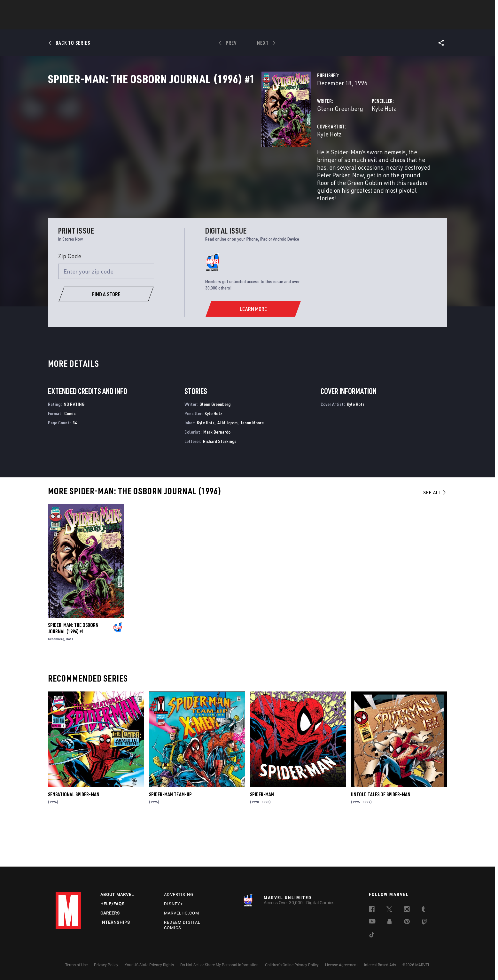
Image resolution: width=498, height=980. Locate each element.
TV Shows (267, 23)
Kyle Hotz (309, 137)
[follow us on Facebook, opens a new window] (372, 910)
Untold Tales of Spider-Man (381, 836)
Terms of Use (76, 965)
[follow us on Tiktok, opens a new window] (372, 936)
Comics (176, 23)
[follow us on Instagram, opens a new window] (407, 910)
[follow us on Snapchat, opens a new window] (389, 922)
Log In (79, 8)
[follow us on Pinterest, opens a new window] (407, 922)
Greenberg (56, 680)
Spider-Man (262, 836)
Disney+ (173, 904)
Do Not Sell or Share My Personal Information (219, 965)
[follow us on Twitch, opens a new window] (424, 923)
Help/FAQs (113, 904)
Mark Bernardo (217, 473)
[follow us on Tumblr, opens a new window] (423, 910)
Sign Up (100, 8)
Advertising (179, 895)
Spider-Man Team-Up (170, 836)
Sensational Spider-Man (74, 836)
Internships (115, 922)
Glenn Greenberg (191, 137)
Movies (238, 23)
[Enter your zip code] (106, 313)
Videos (319, 23)
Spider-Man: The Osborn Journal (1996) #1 (73, 670)
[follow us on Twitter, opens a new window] (389, 910)
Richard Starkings (220, 483)
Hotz (70, 680)
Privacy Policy (106, 965)
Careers (110, 913)
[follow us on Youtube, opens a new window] (372, 922)
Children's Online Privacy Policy (292, 965)
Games (294, 23)
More (342, 23)
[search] (431, 8)
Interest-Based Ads (380, 965)
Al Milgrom (227, 464)
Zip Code (70, 297)
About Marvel (117, 895)
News (152, 23)
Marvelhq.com (182, 913)
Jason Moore (252, 464)
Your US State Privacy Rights (149, 965)
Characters (207, 23)
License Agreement (341, 965)
